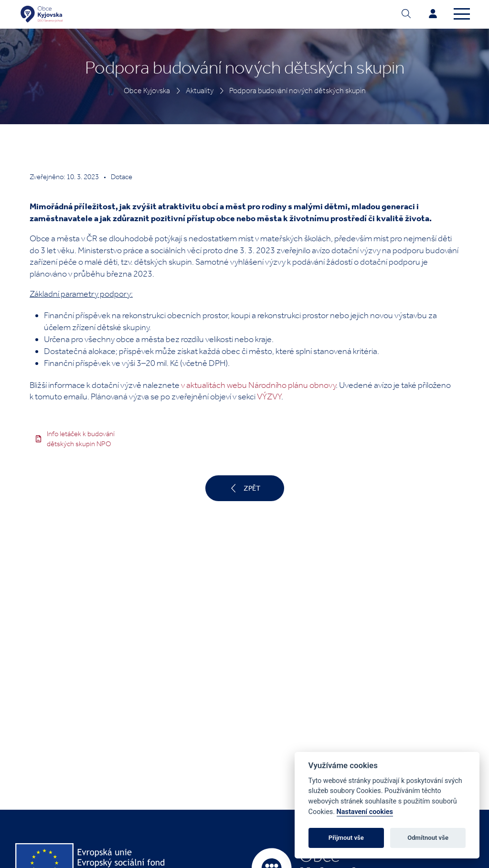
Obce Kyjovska (147, 91)
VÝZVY (269, 396)
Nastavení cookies (365, 812)
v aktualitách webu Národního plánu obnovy (258, 385)
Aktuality (200, 91)
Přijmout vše (346, 838)
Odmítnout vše (428, 838)
